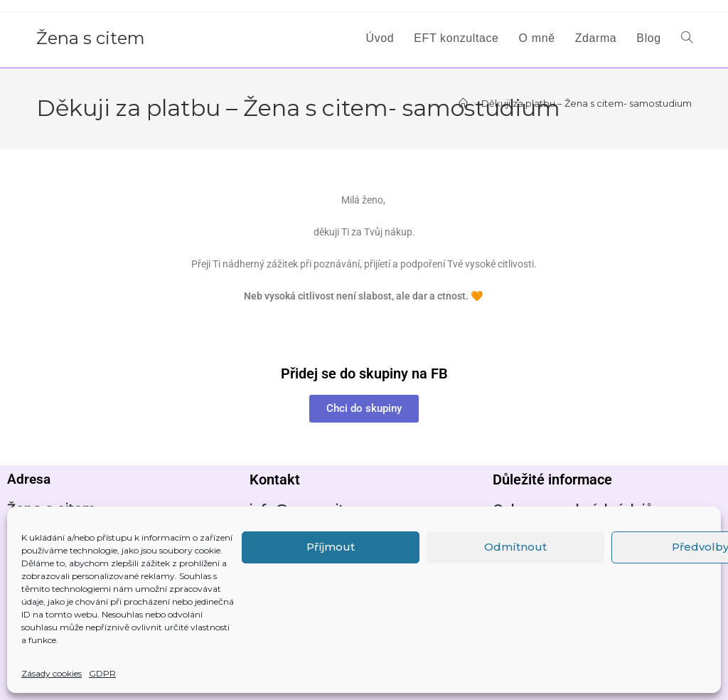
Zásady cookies (52, 673)
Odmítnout (515, 547)
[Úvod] (463, 103)
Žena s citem (91, 38)
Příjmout (331, 547)
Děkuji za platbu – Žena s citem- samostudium (587, 103)
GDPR (102, 673)
